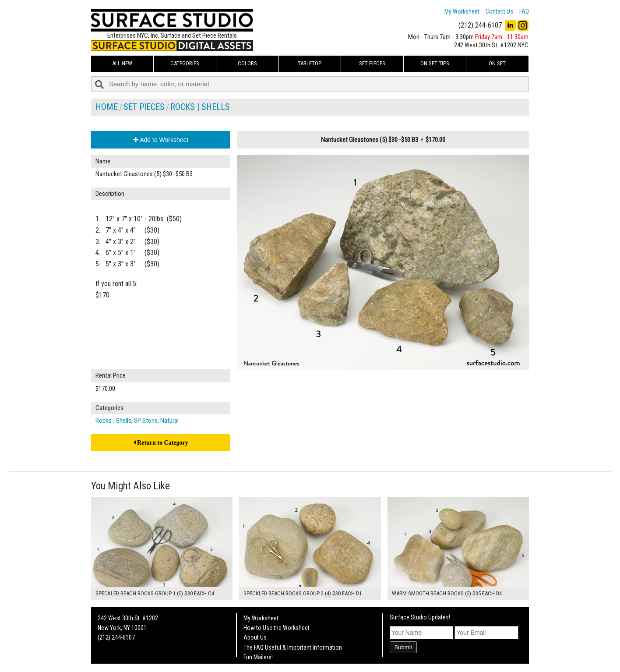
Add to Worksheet (161, 140)
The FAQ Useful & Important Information (293, 647)
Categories (185, 63)
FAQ (524, 11)
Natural (169, 421)
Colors (247, 63)
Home (107, 107)
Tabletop (310, 63)
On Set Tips (435, 63)
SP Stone (146, 421)
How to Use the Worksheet (277, 628)
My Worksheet (462, 11)
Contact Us (499, 11)
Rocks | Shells (200, 107)
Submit (403, 647)
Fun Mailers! (258, 657)
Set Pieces (372, 63)
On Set (497, 63)
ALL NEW (122, 63)
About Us (255, 637)
